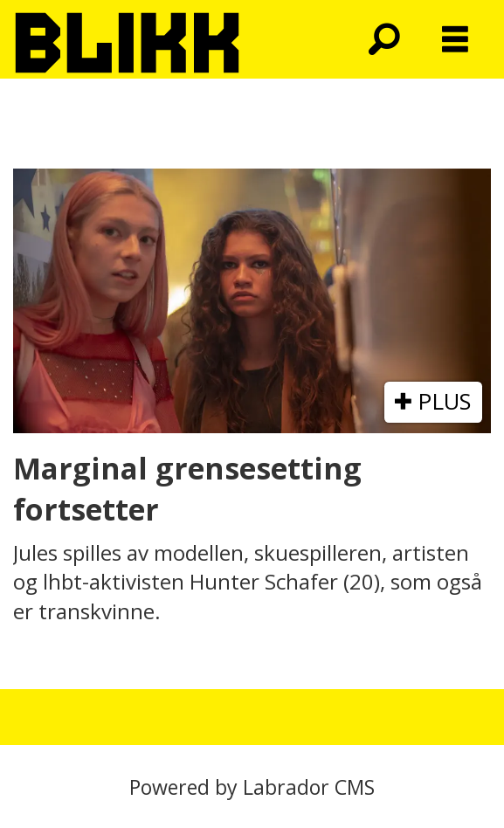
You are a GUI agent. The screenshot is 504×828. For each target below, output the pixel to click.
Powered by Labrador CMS (252, 787)
